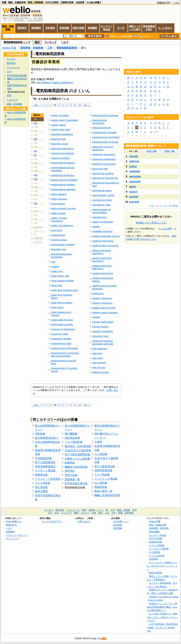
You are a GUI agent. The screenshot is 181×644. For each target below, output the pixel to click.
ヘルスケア (12, 100)
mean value (57, 307)
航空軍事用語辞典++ (47, 438)
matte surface (58, 213)
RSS (104, 639)
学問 (9, 96)
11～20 (151, 151)
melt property (99, 363)
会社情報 (118, 525)
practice (134, 202)
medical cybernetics (103, 241)
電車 (84, 510)
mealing (55, 266)
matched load (58, 139)
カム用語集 (101, 454)
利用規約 (10, 532)
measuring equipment (104, 159)
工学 (50, 48)
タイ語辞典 (154, 552)
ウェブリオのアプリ (52, 521)
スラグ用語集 (102, 475)
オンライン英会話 (107, 28)
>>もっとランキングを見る (163, 206)
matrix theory (58, 204)
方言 (114, 513)
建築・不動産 (124, 510)
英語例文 (22, 28)
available (135, 171)
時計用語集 (41, 487)
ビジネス (11, 59)
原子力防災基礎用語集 (77, 454)
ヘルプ (177, 3)
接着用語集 (101, 487)
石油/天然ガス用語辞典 (78, 450)
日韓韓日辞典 (67, 2)
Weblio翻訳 (154, 532)
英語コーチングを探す (135, 28)
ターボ (121, 28)
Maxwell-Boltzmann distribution (62, 255)
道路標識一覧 (72, 479)
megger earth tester (103, 322)
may (53, 262)
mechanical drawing (103, 173)
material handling (60, 158)
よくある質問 (165, 229)
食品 (100, 513)
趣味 (76, 513)
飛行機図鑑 (71, 434)
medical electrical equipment (101, 252)
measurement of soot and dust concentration (65, 354)
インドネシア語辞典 (159, 549)
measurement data (61, 343)
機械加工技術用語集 (76, 467)
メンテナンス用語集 (106, 479)
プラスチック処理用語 (48, 479)
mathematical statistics (63, 189)
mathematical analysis (63, 163)
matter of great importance (59, 219)
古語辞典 (80, 2)
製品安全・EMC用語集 (78, 446)
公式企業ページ (121, 521)
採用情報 (118, 528)
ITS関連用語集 (43, 458)
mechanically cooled (103, 195)
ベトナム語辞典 (157, 556)
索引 (37, 42)
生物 (94, 513)
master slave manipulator (65, 120)
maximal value (59, 240)
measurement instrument (65, 348)
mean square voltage (62, 281)
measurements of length (105, 142)
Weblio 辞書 (9, 48)
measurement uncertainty (106, 137)
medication (98, 293)
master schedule (60, 115)
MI (35, 155)
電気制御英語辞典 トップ (17, 42)
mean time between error (65, 290)
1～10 (133, 151)
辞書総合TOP (164, 3)
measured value (60, 334)
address (134, 161)
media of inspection (102, 222)
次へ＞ (87, 105)
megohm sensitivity (102, 331)
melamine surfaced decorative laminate (103, 342)
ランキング (50, 42)
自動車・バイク (96, 510)
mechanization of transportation (101, 211)
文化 (50, 513)
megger (96, 317)
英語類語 (36, 28)
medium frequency (102, 298)
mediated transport (102, 231)
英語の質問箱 (156, 573)
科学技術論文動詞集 (76, 483)
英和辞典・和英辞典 (32, 48)
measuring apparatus (103, 154)
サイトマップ (13, 538)
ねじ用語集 (101, 483)
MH (36, 151)
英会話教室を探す (149, 28)
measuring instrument (104, 164)
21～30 (169, 151)
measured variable (61, 339)
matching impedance (62, 148)
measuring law (100, 169)
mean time (57, 285)
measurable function (62, 320)
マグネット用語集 (45, 470)
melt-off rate (98, 367)
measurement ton (101, 128)
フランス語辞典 (157, 545)
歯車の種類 (41, 491)
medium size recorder (104, 308)
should (134, 156)
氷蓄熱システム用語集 (77, 459)
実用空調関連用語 (45, 466)
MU (36, 203)
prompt (134, 197)
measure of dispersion (63, 329)
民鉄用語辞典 (72, 438)
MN (36, 175)
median (96, 227)
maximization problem (63, 245)
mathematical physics (63, 175)
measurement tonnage (104, 132)
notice (133, 166)
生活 (57, 513)
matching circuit (59, 144)
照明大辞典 (71, 475)
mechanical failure (102, 190)
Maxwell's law (58, 249)
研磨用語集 (41, 475)
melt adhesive (99, 349)
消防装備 (40, 434)
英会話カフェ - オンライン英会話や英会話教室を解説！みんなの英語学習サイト (162, 607)
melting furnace (100, 372)
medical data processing (105, 246)
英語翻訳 (92, 28)
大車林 (98, 442)
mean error (57, 271)
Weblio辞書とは (14, 521)
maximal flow (58, 235)
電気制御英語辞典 (67, 48)
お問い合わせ (84, 521)
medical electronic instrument (102, 267)
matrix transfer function (63, 208)
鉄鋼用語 (70, 463)
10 (80, 105)
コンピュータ (13, 67)
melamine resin (100, 336)
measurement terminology (99, 122)
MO (36, 179)
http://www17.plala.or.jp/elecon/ (55, 82)
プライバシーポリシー (17, 535)
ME (36, 139)
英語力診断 (78, 28)
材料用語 (70, 471)
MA (36, 123)
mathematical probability (64, 180)
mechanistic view (101, 205)
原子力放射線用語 (45, 462)
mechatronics (99, 217)
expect (133, 192)
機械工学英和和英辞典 (107, 495)
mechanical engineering (105, 178)
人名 (107, 513)
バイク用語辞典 (74, 442)
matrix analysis (59, 199)
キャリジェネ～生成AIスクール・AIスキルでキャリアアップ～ (162, 566)
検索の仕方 (12, 525)
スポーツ (85, 513)
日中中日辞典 (52, 2)
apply (133, 187)
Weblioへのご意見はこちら (151, 223)
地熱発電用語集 (103, 470)
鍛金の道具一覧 (103, 491)
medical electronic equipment (102, 260)
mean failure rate (60, 276)
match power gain (61, 129)
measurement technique (105, 115)
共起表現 (50, 28)
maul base (57, 230)
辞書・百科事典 (14, 104)
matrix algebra (59, 194)
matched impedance (62, 134)
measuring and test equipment (102, 148)
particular (135, 176)
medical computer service (106, 236)
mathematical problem (63, 185)
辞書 (4, 2)
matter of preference (62, 225)
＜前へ (36, 105)
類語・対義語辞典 (17, 2)
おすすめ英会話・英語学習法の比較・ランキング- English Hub (162, 627)
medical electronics (102, 273)
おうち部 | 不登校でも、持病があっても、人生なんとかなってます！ (162, 617)
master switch (58, 125)
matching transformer (62, 153)
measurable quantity (62, 324)
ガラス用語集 (43, 483)
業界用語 (11, 63)
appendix (135, 182)
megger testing (100, 327)
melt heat (97, 353)
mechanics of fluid (102, 200)
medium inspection (102, 303)
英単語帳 (64, 28)
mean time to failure (62, 303)
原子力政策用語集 (105, 466)
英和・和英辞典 (36, 2)
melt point (97, 358)
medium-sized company (105, 312)
